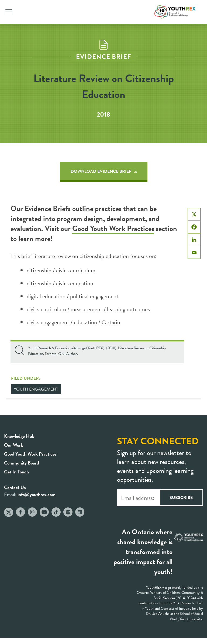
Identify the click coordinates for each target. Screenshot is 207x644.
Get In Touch (16, 472)
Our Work (14, 445)
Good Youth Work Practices (113, 228)
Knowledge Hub (19, 436)
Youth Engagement (36, 389)
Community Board (22, 463)
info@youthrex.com (37, 494)
